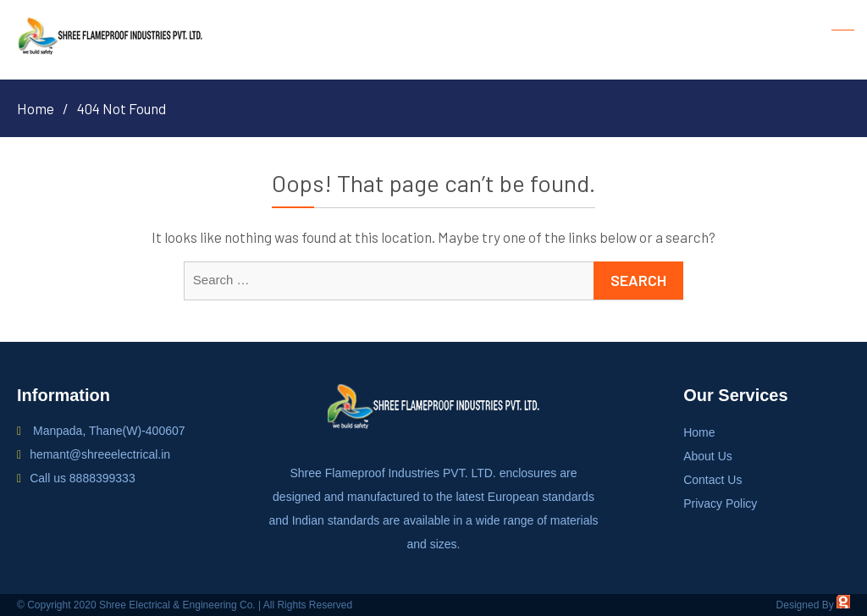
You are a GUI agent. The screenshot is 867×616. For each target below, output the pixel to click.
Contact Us (712, 480)
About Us (708, 456)
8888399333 (102, 478)
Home (699, 432)
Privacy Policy (720, 503)
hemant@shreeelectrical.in (100, 454)
